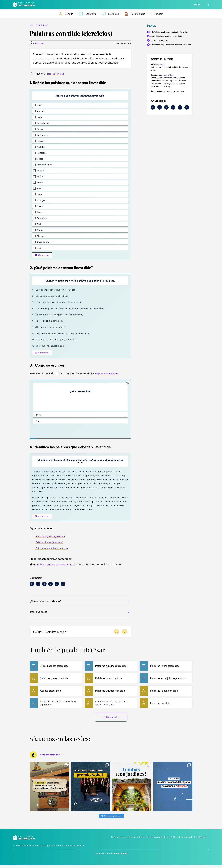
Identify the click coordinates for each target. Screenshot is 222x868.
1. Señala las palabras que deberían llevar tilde (169, 32)
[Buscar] (208, 5)
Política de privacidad (181, 840)
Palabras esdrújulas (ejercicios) (54, 548)
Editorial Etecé (121, 856)
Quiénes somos (119, 840)
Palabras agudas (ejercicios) (52, 536)
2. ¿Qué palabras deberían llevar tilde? (166, 36)
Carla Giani (161, 64)
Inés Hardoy (168, 75)
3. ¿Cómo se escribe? (159, 40)
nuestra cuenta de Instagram (54, 564)
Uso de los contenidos (157, 840)
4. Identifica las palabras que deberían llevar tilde (171, 45)
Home (32, 25)
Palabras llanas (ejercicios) (51, 542)
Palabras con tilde (56, 73)
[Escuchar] (37, 43)
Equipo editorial (136, 840)
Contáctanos (200, 840)
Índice (197, 5)
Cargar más (111, 720)
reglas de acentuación (108, 373)
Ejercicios (43, 25)
